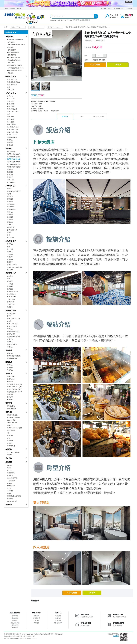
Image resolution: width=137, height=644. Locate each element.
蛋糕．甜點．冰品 (13, 112)
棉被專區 (10, 400)
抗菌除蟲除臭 (11, 209)
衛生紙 (9, 189)
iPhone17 (53, 20)
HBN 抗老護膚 (12, 409)
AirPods (69, 20)
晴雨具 (9, 321)
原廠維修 (58, 620)
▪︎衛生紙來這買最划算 (14, 58)
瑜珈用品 (10, 370)
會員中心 (114, 17)
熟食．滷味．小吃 (13, 130)
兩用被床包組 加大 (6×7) (15, 384)
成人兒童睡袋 (11, 313)
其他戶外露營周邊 (13, 344)
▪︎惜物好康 (10, 47)
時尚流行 (10, 257)
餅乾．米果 (11, 99)
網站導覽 (15, 628)
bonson (9, 465)
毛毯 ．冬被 (11, 376)
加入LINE (111, 9)
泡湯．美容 (11, 180)
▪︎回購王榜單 (11, 63)
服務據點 (13, 9)
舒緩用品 (10, 353)
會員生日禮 (36, 618)
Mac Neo (63, 20)
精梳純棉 (10, 382)
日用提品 (9, 505)
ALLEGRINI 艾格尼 (13, 452)
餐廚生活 (10, 249)
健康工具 (9, 350)
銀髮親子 (10, 262)
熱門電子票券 (11, 151)
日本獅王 (10, 443)
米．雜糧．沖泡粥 (13, 127)
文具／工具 (11, 304)
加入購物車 (95, 65)
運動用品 (9, 362)
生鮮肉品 (10, 140)
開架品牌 (9, 412)
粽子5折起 (76, 20)
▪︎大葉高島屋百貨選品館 (14, 70)
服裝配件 (10, 307)
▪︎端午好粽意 (11, 42)
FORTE (10, 455)
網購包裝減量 (58, 623)
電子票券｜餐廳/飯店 (14, 162)
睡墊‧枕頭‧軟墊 (13, 324)
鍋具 (9, 247)
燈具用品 (10, 329)
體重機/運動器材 (12, 358)
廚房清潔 (10, 199)
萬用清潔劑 (11, 204)
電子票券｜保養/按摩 (14, 167)
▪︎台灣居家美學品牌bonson (15, 68)
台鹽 (9, 438)
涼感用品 (10, 347)
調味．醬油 (11, 117)
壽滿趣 (9, 493)
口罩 (9, 235)
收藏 (41, 96)
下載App (7, 9)
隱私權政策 (15, 625)
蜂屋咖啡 (10, 499)
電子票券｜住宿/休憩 (55, 27)
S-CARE (102, 9)
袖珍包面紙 (11, 207)
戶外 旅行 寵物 (11, 310)
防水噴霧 (10, 214)
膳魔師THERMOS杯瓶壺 (15, 267)
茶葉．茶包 (11, 90)
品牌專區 (9, 462)
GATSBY (10, 425)
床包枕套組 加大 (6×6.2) (15, 389)
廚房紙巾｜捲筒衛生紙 (14, 191)
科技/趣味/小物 (12, 297)
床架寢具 (10, 276)
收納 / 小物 (11, 302)
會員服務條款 (15, 623)
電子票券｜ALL (12, 182)
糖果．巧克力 (11, 106)
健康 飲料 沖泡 (11, 76)
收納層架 (10, 289)
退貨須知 (58, 616)
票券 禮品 (32, 27)
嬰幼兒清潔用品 (12, 230)
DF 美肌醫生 (11, 406)
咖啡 (9, 87)
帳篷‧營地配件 (12, 326)
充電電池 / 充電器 (13, 292)
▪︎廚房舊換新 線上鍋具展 (15, 65)
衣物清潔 (10, 220)
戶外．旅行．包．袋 (13, 319)
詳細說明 (116, 636)
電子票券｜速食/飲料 (14, 154)
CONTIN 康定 (11, 420)
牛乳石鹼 (10, 441)
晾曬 (9, 279)
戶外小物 (10, 339)
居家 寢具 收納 (11, 273)
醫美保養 (9, 403)
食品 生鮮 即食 (11, 93)
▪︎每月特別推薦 (12, 50)
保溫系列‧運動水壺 (13, 337)
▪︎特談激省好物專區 (13, 52)
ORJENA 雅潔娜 (12, 415)
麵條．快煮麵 (11, 124)
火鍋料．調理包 (12, 135)
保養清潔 (10, 222)
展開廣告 (128, 2)
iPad (58, 20)
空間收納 (10, 259)
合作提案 (36, 623)
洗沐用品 (10, 225)
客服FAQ (58, 618)
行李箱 (9, 316)
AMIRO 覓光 (11, 446)
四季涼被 (10, 394)
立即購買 (118, 65)
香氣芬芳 (10, 281)
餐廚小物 (10, 270)
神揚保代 (19, 9)
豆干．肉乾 (11, 122)
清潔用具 (10, 212)
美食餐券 (10, 169)
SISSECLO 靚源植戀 (14, 418)
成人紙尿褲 (11, 238)
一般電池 (10, 284)
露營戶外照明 (11, 334)
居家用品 (10, 244)
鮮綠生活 (10, 475)
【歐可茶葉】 (11, 481)
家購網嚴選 (11, 473)
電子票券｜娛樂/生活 (14, 164)
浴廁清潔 (10, 202)
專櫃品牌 (9, 449)
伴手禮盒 (10, 96)
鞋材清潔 (10, 217)
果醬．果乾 (11, 101)
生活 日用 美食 (15, 27)
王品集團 (10, 172)
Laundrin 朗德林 (12, 501)
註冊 (117, 15)
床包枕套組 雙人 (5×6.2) (15, 392)
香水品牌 (9, 458)
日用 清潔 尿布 (11, 186)
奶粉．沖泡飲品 (12, 85)
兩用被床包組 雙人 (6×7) (15, 387)
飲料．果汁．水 (12, 79)
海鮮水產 (10, 142)
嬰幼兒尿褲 (11, 227)
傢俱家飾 (10, 286)
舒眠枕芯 (10, 397)
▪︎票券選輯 (10, 73)
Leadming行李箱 (12, 478)
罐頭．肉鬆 (11, 119)
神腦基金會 (15, 618)
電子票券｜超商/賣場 (14, 157)
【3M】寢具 (11, 299)
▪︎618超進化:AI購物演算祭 (15, 40)
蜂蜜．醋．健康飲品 (13, 82)
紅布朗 (9, 488)
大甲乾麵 (10, 491)
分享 (34, 96)
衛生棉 (9, 232)
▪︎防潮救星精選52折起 (14, 60)
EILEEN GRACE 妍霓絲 (15, 428)
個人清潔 (10, 196)
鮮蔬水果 (10, 145)
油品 (9, 114)
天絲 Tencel (11, 379)
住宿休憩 (10, 175)
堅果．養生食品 (12, 109)
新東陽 (9, 468)
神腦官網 (15, 616)
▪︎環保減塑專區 (12, 55)
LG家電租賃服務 (85, 20)
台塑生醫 (10, 436)
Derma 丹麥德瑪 (12, 423)
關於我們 (15, 620)
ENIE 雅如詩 (11, 430)
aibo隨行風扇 (11, 486)
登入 (112, 15)
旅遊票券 (10, 177)
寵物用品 (10, 252)
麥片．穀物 (11, 104)
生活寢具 (10, 254)
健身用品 (10, 367)
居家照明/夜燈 (12, 294)
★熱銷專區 (9, 37)
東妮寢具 (9, 373)
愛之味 (9, 470)
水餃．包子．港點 (13, 132)
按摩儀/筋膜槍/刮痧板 (14, 356)
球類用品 (10, 365)
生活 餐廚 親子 (11, 241)
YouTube (120, 9)
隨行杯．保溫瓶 (12, 265)
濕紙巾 (9, 194)
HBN (9, 433)
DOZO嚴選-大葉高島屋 (14, 496)
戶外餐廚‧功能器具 (13, 331)
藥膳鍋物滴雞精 (12, 137)
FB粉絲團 (128, 9)
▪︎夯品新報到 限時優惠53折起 (16, 45)
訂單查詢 (36, 620)
